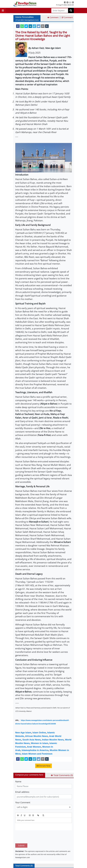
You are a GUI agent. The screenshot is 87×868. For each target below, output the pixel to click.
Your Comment (23, 802)
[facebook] (18, 26)
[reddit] (39, 26)
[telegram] (34, 26)
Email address (22, 792)
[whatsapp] (22, 26)
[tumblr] (47, 26)
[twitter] (26, 26)
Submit (21, 834)
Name (18, 781)
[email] (43, 26)
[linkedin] (30, 26)
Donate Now (43, 766)
